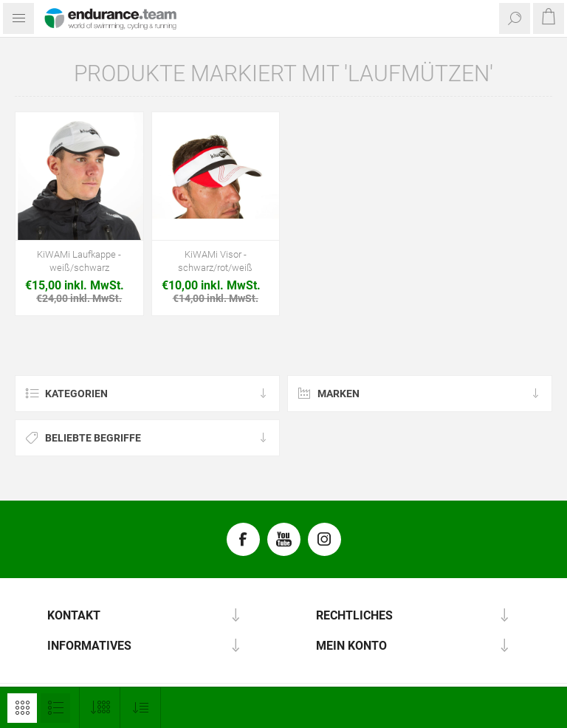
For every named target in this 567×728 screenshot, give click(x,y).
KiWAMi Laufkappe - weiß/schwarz (79, 261)
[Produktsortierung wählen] (141, 708)
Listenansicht (55, 708)
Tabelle (22, 708)
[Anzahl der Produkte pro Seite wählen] (100, 708)
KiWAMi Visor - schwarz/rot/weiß (215, 261)
